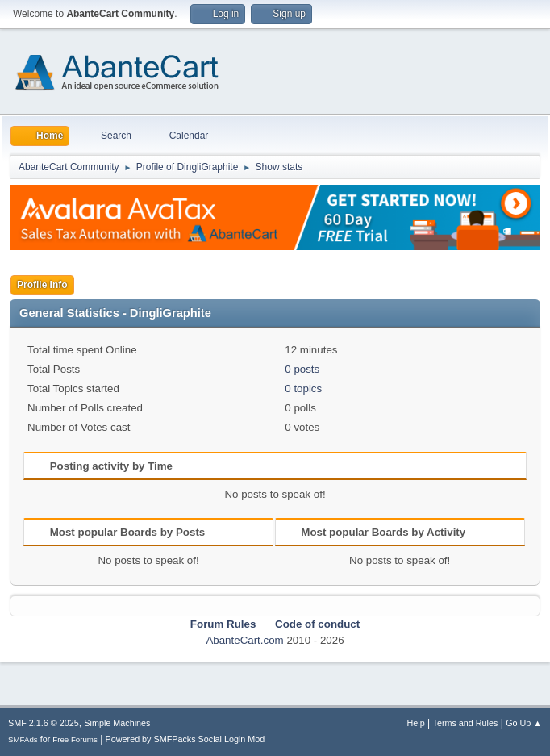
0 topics (303, 388)
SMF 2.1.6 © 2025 (44, 723)
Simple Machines (117, 723)
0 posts (302, 369)
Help (416, 723)
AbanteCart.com (244, 640)
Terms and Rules (466, 723)
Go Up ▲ (524, 723)
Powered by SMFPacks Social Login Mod (185, 739)
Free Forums (75, 739)
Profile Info (42, 285)
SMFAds (23, 739)
